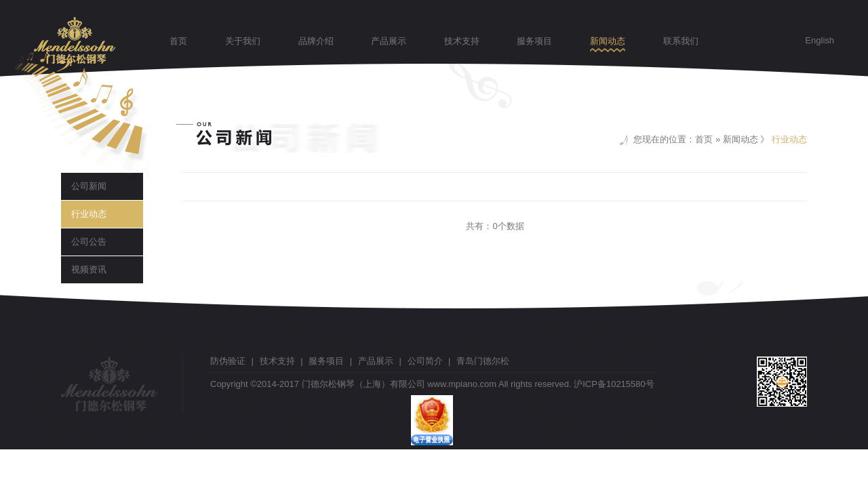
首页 (178, 41)
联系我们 (681, 41)
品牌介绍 (316, 41)
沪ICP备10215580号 (614, 384)
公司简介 (425, 361)
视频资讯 (89, 269)
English (820, 40)
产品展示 (389, 41)
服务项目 (534, 41)
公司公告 (89, 242)
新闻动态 (608, 41)
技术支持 (462, 41)
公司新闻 (89, 186)
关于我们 (243, 41)
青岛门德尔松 (483, 361)
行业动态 (89, 214)
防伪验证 (228, 361)
